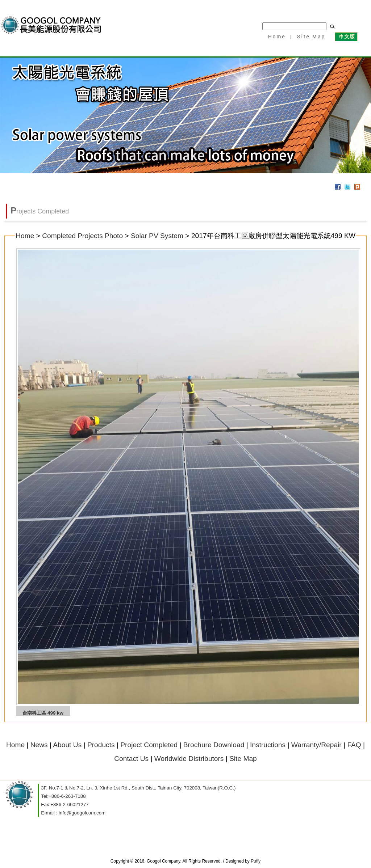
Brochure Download (214, 745)
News (39, 745)
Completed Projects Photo (82, 236)
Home (276, 36)
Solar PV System (157, 236)
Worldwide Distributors (189, 759)
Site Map (310, 36)
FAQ (354, 745)
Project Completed (149, 745)
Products (101, 745)
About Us (67, 745)
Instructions (268, 745)
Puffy (256, 861)
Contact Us (131, 759)
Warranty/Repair (316, 745)
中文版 (346, 36)
